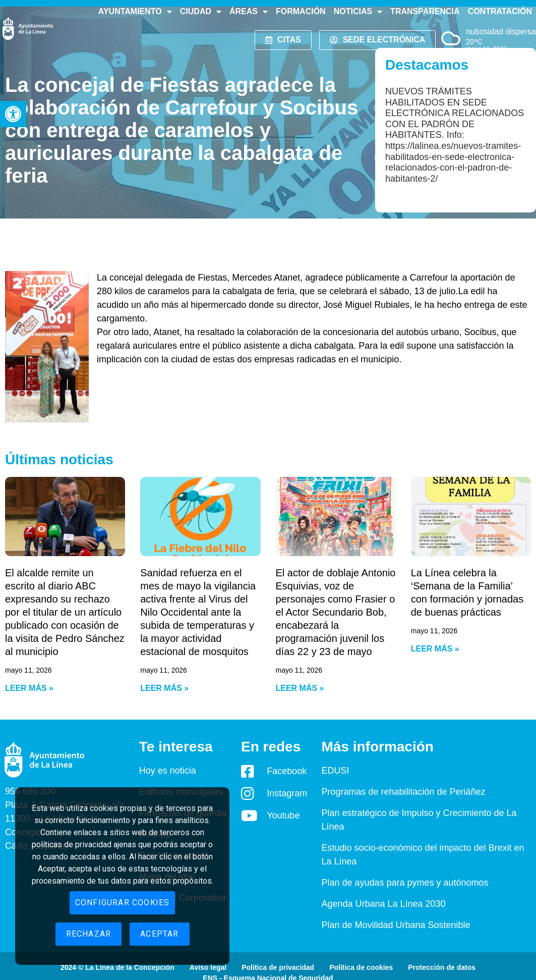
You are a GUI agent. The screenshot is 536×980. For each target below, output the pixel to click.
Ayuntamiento (135, 12)
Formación (301, 11)
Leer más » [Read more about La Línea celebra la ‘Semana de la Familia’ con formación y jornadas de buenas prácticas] (435, 649)
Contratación (500, 11)
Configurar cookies (123, 903)
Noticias (358, 12)
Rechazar (89, 934)
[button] (13, 114)
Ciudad (201, 12)
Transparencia (425, 11)
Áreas (249, 12)
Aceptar (159, 934)
